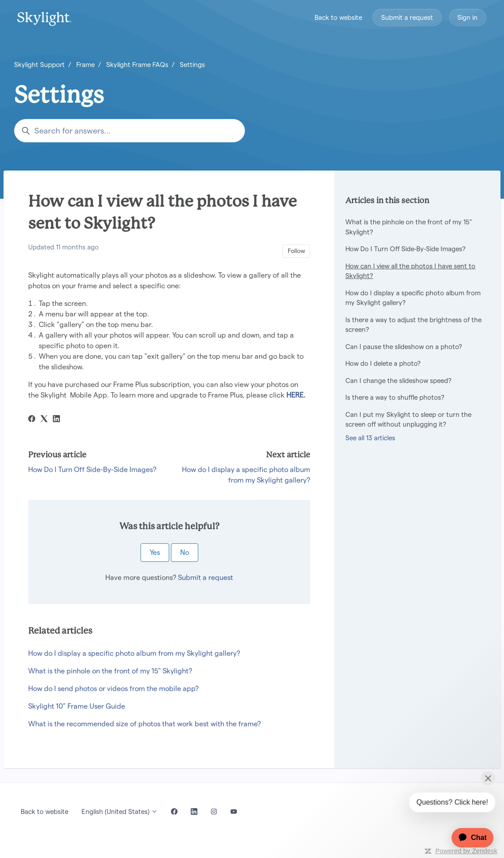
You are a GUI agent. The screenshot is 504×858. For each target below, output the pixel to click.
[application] (468, 838)
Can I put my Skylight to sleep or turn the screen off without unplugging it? (408, 420)
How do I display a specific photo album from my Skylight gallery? (134, 653)
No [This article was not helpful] (185, 552)
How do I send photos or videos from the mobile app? (113, 689)
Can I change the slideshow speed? (398, 381)
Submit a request (407, 17)
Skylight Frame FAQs (137, 65)
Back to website (338, 17)
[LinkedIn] (56, 420)
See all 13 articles (370, 438)
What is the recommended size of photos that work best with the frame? (145, 724)
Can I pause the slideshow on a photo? (404, 347)
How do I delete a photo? (383, 363)
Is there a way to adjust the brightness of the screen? (413, 325)
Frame (85, 65)
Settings (192, 65)
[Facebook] (32, 420)
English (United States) (120, 812)
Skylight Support (39, 65)
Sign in (467, 17)
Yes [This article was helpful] (155, 552)
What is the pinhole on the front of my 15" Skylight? (110, 671)
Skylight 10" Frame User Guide (77, 706)
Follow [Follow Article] (296, 251)
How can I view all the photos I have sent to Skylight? (410, 271)
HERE (295, 395)
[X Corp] (44, 420)
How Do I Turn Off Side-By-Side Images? (92, 470)
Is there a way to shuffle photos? (395, 397)
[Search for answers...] (130, 131)
